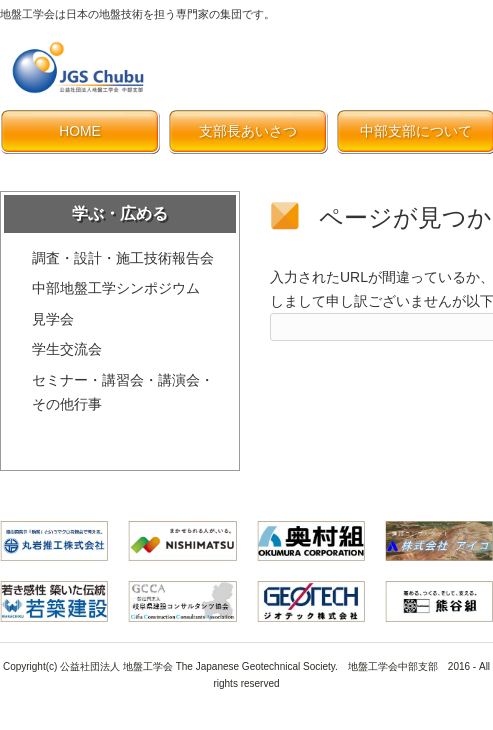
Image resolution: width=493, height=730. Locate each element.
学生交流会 (67, 349)
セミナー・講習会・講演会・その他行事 (123, 392)
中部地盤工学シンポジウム (116, 288)
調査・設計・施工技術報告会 (123, 258)
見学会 (53, 319)
